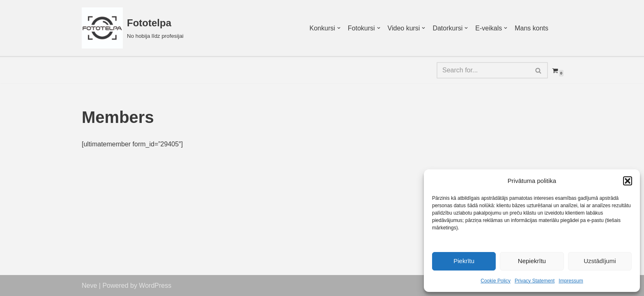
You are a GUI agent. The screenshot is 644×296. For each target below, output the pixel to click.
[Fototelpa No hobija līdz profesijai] (133, 28)
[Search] (483, 70)
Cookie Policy (496, 281)
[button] (628, 181)
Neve (89, 286)
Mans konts (531, 28)
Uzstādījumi (600, 261)
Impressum (571, 281)
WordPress (155, 286)
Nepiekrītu (532, 261)
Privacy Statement (535, 281)
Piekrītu (464, 261)
